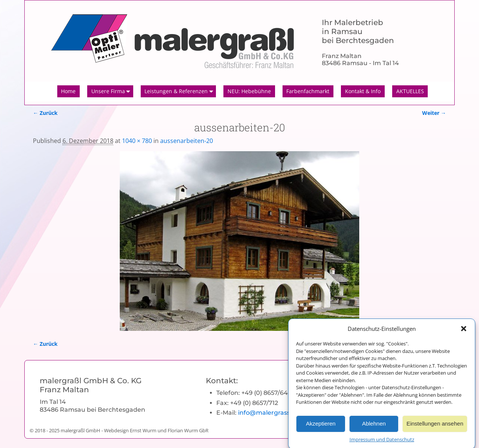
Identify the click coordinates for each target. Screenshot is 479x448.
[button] (464, 333)
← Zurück (45, 113)
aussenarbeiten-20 (187, 141)
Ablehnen (374, 428)
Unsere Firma (112, 91)
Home (68, 91)
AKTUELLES (410, 91)
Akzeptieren (321, 428)
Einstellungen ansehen (435, 428)
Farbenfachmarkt (308, 91)
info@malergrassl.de (269, 413)
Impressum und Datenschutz (382, 444)
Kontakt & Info (363, 91)
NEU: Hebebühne (249, 91)
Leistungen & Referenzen (180, 91)
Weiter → (434, 113)
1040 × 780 (137, 141)
